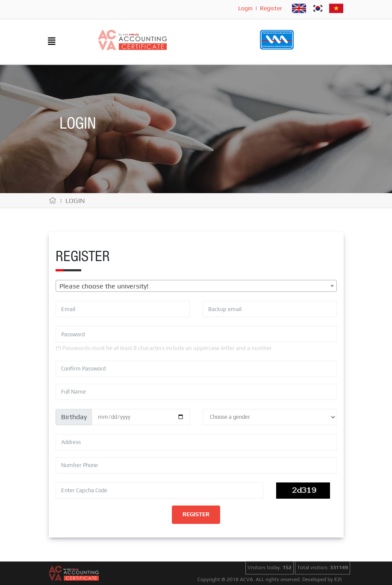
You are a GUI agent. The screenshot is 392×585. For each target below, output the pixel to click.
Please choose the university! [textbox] (104, 286)
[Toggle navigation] (52, 42)
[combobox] (196, 286)
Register (271, 8)
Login (245, 8)
